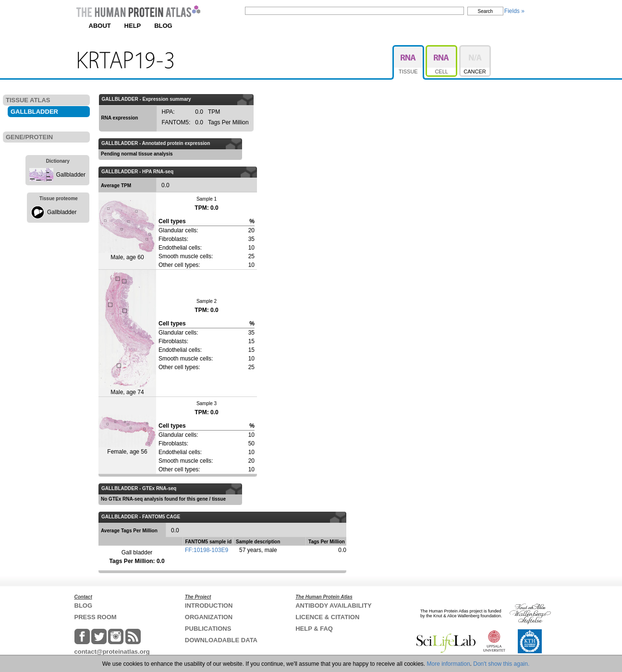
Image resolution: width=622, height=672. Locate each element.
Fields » (514, 11)
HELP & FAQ (314, 629)
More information (449, 664)
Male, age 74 (127, 333)
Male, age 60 (127, 230)
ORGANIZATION (209, 617)
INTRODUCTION (209, 606)
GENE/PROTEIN (29, 137)
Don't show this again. (501, 664)
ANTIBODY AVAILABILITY (333, 606)
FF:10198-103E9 (207, 550)
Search (486, 11)
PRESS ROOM (96, 617)
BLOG (163, 26)
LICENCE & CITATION (327, 617)
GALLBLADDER (34, 112)
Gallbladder (71, 175)
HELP (133, 26)
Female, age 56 (127, 435)
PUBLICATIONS (208, 629)
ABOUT (100, 26)
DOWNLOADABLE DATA (221, 640)
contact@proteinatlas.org (112, 652)
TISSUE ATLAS (28, 100)
